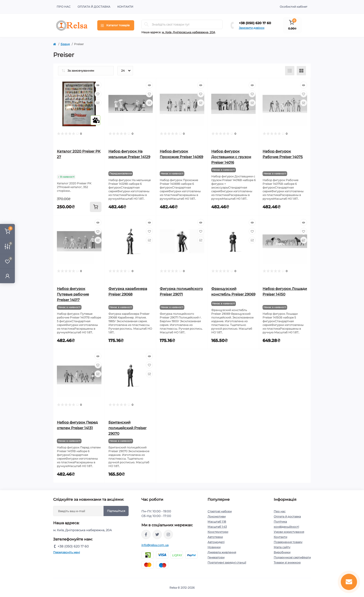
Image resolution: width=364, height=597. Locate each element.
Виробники (282, 552)
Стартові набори (220, 511)
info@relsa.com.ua (155, 545)
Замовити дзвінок (252, 28)
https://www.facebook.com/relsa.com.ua (146, 534)
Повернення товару (288, 542)
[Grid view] (301, 71)
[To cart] (96, 207)
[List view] (290, 71)
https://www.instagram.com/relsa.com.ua (168, 534)
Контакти (125, 7)
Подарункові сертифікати (292, 557)
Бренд (65, 44)
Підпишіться (116, 511)
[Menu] (116, 25)
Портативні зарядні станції (227, 562)
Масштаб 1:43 (217, 527)
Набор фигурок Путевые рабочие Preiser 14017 (73, 294)
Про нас (64, 7)
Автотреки (215, 537)
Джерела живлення (222, 552)
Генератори (216, 557)
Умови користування (289, 532)
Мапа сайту (282, 547)
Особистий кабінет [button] (294, 7)
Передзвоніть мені (67, 552)
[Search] (146, 24)
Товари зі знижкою (287, 562)
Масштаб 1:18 (217, 522)
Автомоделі (216, 542)
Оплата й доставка (94, 7)
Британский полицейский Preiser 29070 (127, 428)
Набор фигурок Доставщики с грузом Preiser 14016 (231, 157)
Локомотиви (217, 516)
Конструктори (218, 532)
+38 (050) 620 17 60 (255, 23)
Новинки (214, 547)
